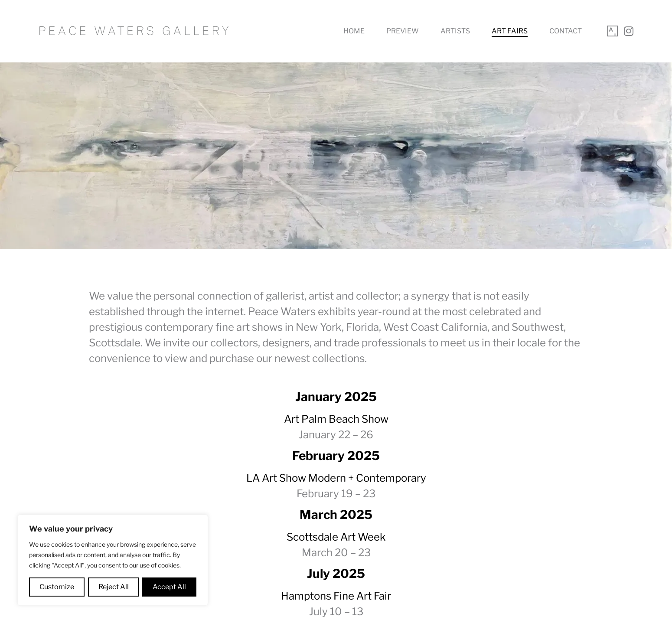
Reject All (114, 587)
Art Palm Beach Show (336, 419)
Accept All (169, 587)
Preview (403, 31)
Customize (57, 587)
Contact (566, 31)
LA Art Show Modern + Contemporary (336, 478)
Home (354, 31)
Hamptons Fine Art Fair (336, 596)
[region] (113, 560)
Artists (455, 31)
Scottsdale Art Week (336, 537)
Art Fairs (510, 31)
